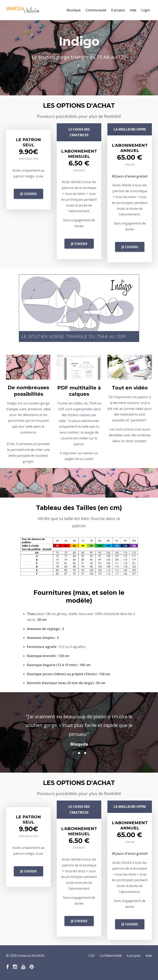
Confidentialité (111, 956)
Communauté (96, 10)
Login (146, 10)
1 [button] (73, 753)
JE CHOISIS (28, 194)
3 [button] (85, 753)
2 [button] (79, 753)
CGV (92, 956)
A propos (118, 10)
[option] (79, 726)
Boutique (74, 10)
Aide (133, 10)
